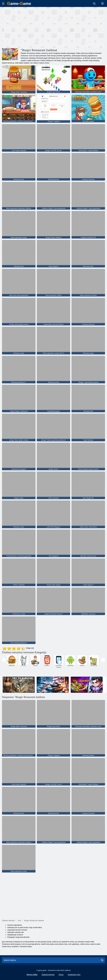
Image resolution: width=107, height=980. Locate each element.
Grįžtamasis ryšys (74, 975)
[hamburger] (3, 4)
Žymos (61, 975)
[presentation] (4, 660)
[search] (102, 960)
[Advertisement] (28, 27)
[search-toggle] (94, 3)
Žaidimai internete (48, 975)
